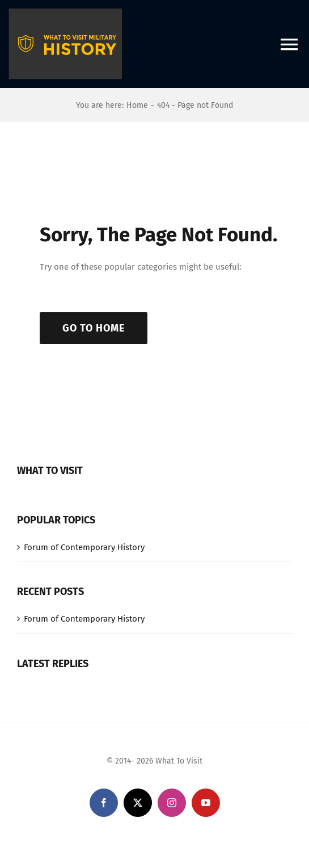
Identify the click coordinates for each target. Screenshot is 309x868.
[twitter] (138, 803)
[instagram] (172, 803)
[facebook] (104, 803)
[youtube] (206, 803)
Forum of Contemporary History (84, 547)
